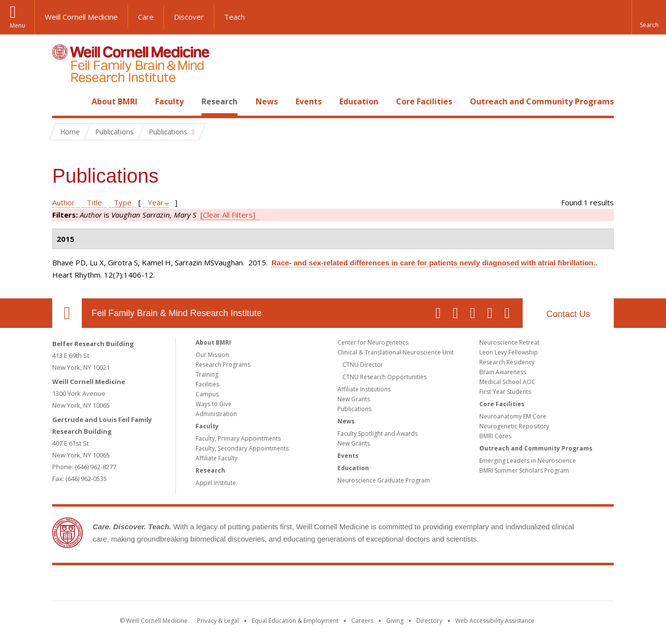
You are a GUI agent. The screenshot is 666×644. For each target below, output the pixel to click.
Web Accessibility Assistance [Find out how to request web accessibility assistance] (495, 621)
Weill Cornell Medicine (81, 17)
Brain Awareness (503, 372)
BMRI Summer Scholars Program (524, 470)
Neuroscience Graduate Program (384, 480)
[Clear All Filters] (228, 215)
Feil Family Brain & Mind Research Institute (177, 313)
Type (123, 202)
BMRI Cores (495, 436)
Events (309, 101)
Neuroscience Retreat (509, 342)
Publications (354, 409)
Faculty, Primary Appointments (238, 438)
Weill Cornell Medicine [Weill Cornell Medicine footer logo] (261, 585)
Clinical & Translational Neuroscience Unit (396, 352)
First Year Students (505, 392)
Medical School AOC (507, 382)
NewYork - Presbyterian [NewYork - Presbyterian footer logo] (416, 585)
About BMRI (115, 101)
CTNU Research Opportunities (384, 377)
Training (207, 374)
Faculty (169, 101)
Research (219, 101)
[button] (649, 17)
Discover (189, 17)
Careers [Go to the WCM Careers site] (362, 621)
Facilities (207, 384)
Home (63, 101)
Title (94, 202)
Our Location (67, 313)
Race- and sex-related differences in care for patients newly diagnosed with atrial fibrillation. (433, 263)
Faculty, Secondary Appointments (242, 448)
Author (64, 202)
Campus (207, 394)
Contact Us (568, 314)
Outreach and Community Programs (542, 101)
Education (359, 101)
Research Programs (223, 365)
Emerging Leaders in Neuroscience (528, 461)
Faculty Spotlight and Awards (378, 434)
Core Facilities (424, 101)
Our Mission (212, 355)
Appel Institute (216, 483)
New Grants (354, 399)
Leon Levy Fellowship (509, 352)
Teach (234, 17)
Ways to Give (214, 404)
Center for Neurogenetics (373, 342)
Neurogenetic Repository (514, 426)
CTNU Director (363, 365)
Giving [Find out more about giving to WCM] (395, 621)
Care (146, 17)
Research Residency (507, 362)
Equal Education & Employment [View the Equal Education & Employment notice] (295, 621)
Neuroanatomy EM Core (513, 416)
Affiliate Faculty (216, 458)
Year (156, 202)
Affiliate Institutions (364, 389)
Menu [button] (17, 25)
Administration (216, 414)
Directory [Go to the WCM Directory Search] (429, 621)
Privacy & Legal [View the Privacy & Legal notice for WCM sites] (218, 621)
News (267, 101)
